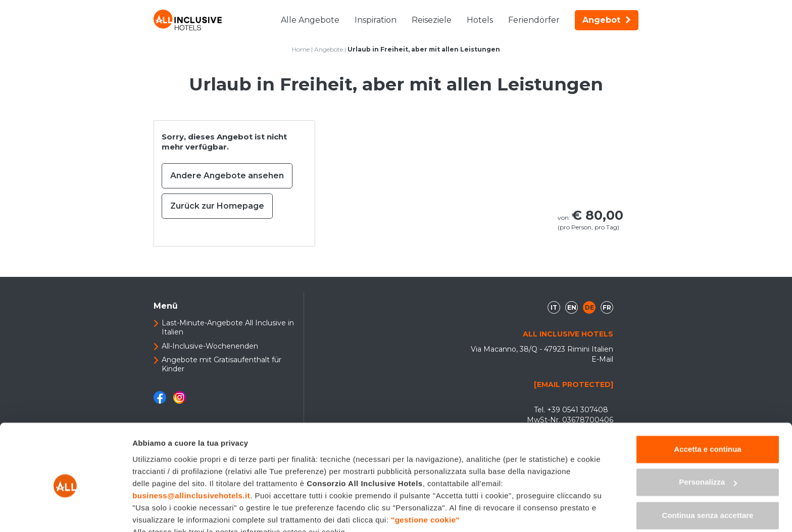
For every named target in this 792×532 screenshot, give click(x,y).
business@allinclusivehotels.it (191, 448)
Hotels (480, 20)
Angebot (607, 20)
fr (607, 307)
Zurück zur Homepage (217, 206)
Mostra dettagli (160, 512)
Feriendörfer (534, 20)
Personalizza (708, 434)
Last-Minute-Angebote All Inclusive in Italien (228, 327)
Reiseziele (432, 20)
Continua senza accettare (708, 468)
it (554, 307)
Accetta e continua (707, 401)
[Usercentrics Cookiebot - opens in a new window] (65, 512)
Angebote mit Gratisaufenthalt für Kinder (221, 364)
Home (301, 49)
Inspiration (376, 20)
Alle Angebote (310, 20)
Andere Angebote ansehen (227, 176)
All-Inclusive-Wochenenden (210, 346)
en (572, 307)
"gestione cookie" (425, 472)
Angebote (329, 49)
